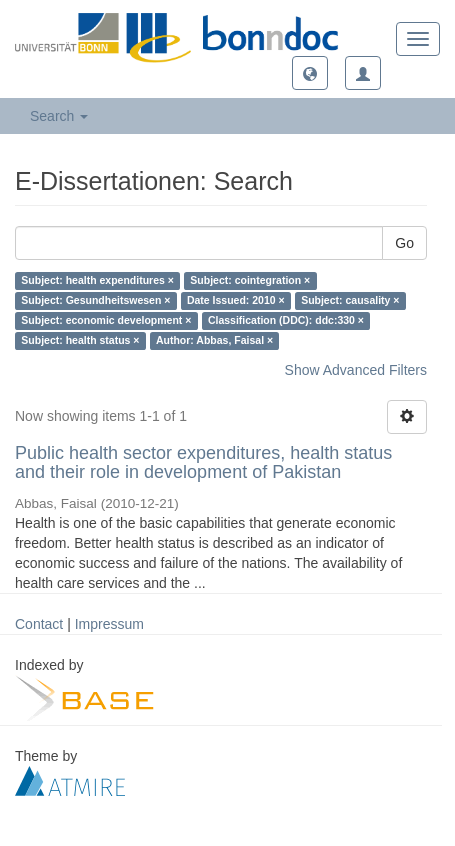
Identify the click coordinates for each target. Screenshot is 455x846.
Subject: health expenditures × (97, 281)
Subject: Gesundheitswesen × (95, 301)
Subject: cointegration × (250, 281)
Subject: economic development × (106, 321)
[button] (310, 73)
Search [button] (59, 116)
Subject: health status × (80, 341)
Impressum (109, 624)
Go (404, 243)
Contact (39, 624)
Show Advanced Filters (356, 370)
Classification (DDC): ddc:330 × (286, 321)
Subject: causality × (350, 301)
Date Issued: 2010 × (236, 301)
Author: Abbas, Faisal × (214, 341)
